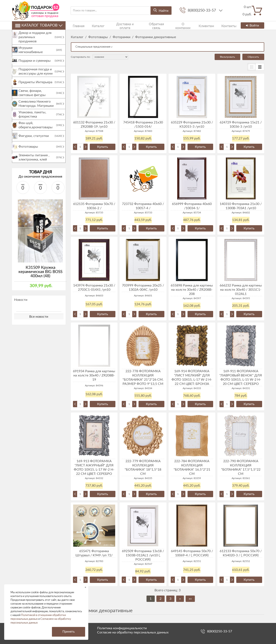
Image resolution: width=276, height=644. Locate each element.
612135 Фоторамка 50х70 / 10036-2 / (94, 206)
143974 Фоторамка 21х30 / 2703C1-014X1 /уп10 (94, 288)
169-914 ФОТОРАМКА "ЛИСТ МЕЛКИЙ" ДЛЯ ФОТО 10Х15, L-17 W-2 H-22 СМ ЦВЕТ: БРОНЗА (192, 378)
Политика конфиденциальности (122, 628)
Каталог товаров (39, 25)
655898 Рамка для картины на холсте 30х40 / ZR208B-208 (192, 290)
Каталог (92, 25)
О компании (172, 25)
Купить (103, 147)
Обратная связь (147, 25)
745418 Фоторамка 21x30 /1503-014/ (143, 125)
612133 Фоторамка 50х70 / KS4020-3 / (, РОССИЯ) (241, 553)
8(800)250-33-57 (202, 11)
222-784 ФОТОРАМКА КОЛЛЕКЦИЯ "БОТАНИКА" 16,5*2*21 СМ (192, 467)
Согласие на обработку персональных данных (133, 632)
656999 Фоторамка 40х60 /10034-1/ (192, 206)
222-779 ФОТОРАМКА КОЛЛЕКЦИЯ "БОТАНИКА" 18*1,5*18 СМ (143, 467)
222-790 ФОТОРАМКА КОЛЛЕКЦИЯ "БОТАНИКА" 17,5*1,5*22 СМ (241, 467)
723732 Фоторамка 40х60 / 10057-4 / (143, 206)
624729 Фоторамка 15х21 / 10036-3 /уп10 (241, 125)
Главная (76, 25)
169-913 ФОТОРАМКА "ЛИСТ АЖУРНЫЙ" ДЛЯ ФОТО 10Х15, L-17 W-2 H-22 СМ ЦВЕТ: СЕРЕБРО (94, 467)
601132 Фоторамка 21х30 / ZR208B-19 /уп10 (94, 125)
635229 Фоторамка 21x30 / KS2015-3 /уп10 (192, 125)
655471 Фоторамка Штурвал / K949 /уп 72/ (94, 553)
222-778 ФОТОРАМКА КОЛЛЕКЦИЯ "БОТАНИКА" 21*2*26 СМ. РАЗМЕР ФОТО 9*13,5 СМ (143, 378)
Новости (21, 304)
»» (190, 599)
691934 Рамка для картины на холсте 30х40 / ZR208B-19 (94, 375)
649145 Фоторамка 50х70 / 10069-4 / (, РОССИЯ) (192, 553)
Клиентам (194, 25)
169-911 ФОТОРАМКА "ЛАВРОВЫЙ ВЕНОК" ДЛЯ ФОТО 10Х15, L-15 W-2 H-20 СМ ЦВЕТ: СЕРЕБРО (241, 378)
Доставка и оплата (117, 25)
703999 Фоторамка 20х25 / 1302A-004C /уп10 (143, 288)
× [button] (85, 587)
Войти (252, 25)
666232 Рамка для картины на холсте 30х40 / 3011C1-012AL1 (241, 290)
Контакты (214, 25)
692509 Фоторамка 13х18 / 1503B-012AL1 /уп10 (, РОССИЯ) (143, 555)
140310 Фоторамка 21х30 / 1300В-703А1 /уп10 (241, 206)
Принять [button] (69, 632)
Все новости (39, 321)
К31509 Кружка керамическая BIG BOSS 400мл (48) (40, 276)
